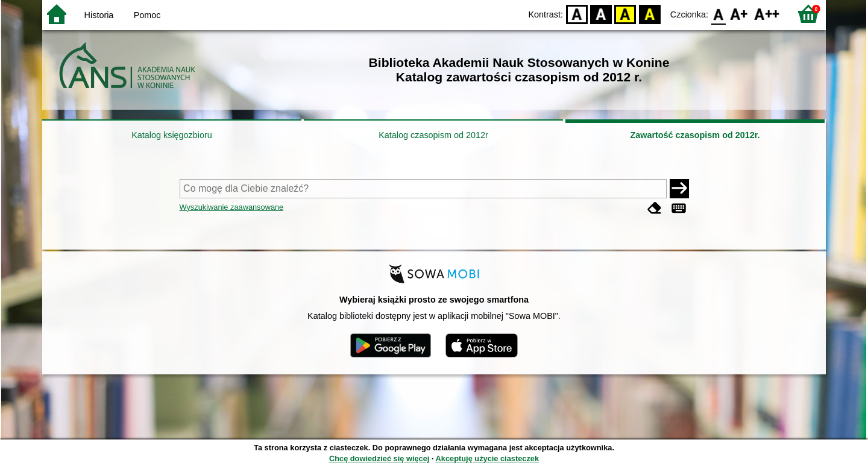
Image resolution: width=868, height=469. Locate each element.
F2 (767, 14)
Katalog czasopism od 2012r (433, 135)
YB (625, 14)
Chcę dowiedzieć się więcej (379, 458)
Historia (99, 15)
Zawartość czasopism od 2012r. (695, 135)
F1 (739, 14)
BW (601, 14)
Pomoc (147, 15)
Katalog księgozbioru (172, 135)
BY (649, 14)
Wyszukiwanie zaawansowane (232, 207)
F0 (718, 14)
